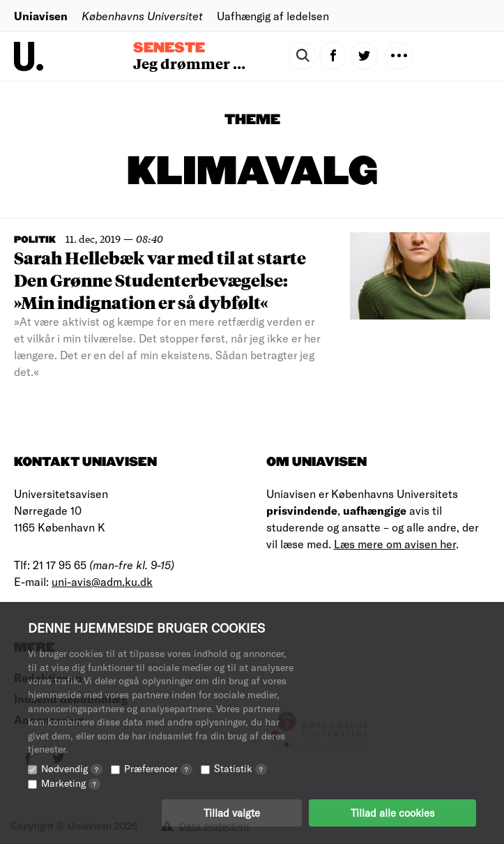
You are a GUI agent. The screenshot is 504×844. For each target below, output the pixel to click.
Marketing (71, 783)
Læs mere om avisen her (395, 544)
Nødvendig (72, 768)
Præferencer (158, 768)
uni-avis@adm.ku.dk (102, 581)
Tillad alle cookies (392, 813)
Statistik (240, 768)
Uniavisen (41, 16)
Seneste (169, 48)
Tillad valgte (232, 813)
